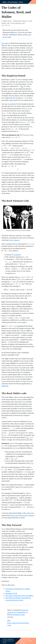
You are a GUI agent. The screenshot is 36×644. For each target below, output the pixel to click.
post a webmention (19, 612)
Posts (21, 2)
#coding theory (7, 21)
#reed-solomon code (18, 23)
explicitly (17, 255)
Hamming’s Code (11, 593)
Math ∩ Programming (10, 2)
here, (16, 32)
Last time (5, 43)
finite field (13, 100)
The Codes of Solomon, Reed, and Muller (19, 596)
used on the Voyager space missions (22, 515)
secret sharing (14, 240)
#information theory (20, 21)
